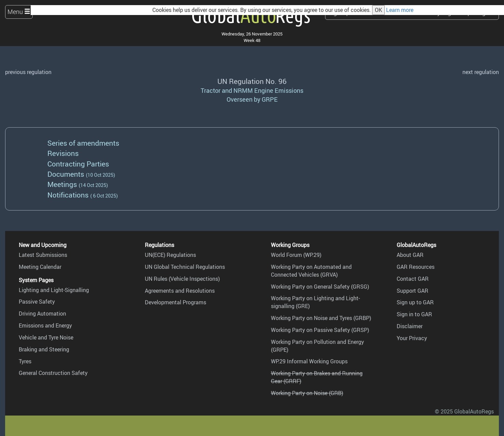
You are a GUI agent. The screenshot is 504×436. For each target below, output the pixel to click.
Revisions (63, 153)
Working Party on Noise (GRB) (307, 393)
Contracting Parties (78, 164)
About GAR (410, 255)
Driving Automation (42, 314)
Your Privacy (412, 338)
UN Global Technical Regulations (185, 267)
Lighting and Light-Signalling (54, 290)
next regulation (481, 72)
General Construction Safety (53, 373)
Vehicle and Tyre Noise (46, 337)
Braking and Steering (44, 349)
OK (378, 10)
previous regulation (28, 72)
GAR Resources (416, 267)
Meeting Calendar (40, 267)
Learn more (400, 10)
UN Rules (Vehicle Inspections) (182, 279)
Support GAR (413, 291)
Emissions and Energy (45, 325)
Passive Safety (37, 302)
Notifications (68, 195)
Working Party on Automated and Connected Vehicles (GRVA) (311, 271)
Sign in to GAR (414, 314)
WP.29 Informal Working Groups (309, 361)
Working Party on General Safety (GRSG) (320, 287)
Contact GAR (413, 279)
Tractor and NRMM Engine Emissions (252, 90)
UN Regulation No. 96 (252, 81)
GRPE (270, 99)
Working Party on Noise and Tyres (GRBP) (321, 318)
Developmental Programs (175, 302)
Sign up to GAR (415, 302)
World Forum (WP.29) (296, 255)
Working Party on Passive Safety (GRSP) (320, 330)
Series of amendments (83, 143)
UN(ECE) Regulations (170, 255)
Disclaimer (410, 326)
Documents (66, 174)
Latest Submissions (43, 255)
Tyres (25, 361)
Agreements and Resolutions (180, 291)
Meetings (62, 184)
